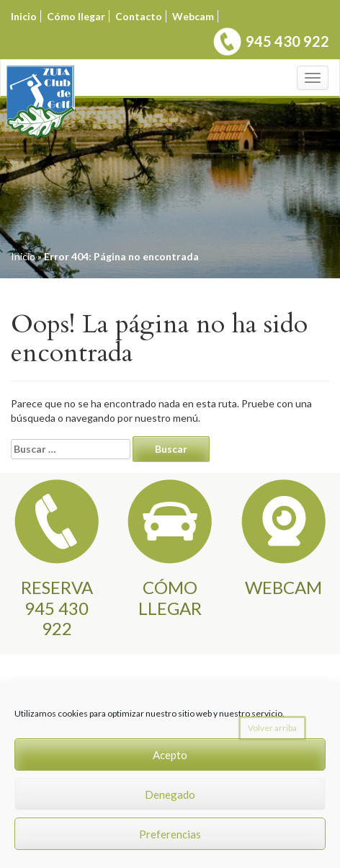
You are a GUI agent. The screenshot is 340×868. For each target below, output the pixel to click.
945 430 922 (287, 41)
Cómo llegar (76, 16)
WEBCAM (283, 587)
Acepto (170, 755)
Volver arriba (272, 728)
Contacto (139, 16)
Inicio (24, 16)
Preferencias (170, 834)
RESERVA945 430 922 (57, 608)
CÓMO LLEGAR (170, 597)
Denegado (170, 794)
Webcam (193, 16)
